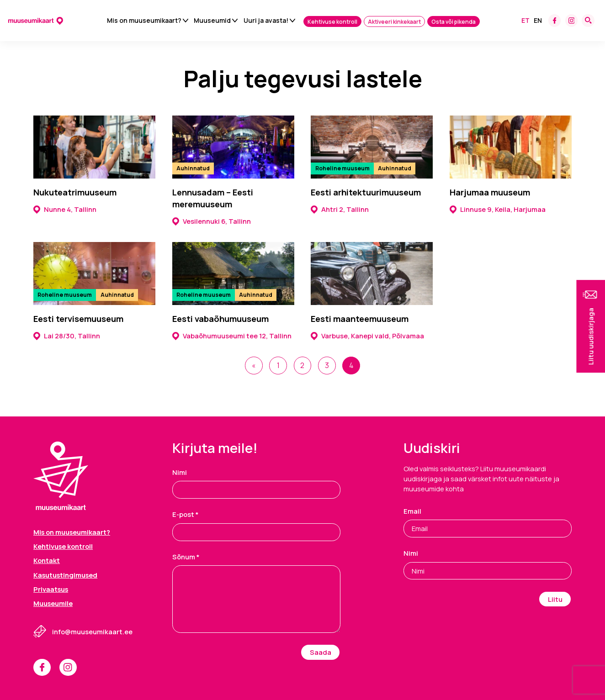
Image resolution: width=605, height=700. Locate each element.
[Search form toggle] (588, 21)
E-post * (186, 514)
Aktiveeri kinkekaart (394, 22)
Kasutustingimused (65, 574)
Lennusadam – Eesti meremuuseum (213, 198)
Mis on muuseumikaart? (144, 21)
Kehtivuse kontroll (332, 22)
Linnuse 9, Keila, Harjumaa (498, 209)
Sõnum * (186, 556)
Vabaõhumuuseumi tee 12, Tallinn (232, 336)
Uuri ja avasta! (266, 21)
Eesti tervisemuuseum (78, 319)
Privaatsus (51, 588)
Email (412, 510)
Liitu (555, 598)
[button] (591, 326)
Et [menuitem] (525, 21)
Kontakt (47, 559)
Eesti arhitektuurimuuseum (366, 192)
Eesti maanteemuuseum (360, 319)
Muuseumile (53, 602)
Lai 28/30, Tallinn (67, 336)
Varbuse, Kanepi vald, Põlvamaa (367, 336)
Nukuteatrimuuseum (75, 192)
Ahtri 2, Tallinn (340, 209)
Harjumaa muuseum (490, 192)
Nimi (180, 471)
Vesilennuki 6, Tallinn (212, 221)
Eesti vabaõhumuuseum (220, 319)
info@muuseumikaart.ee (92, 631)
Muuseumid (212, 21)
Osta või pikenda (454, 22)
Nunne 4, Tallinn (65, 209)
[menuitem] (525, 21)
